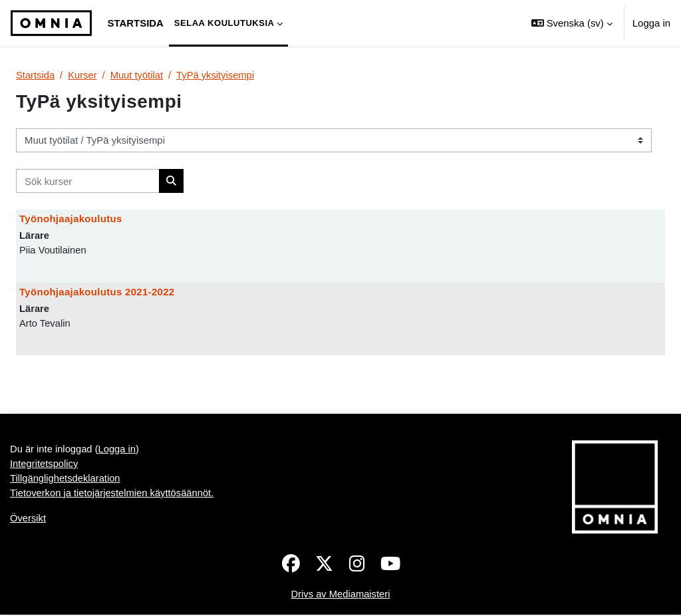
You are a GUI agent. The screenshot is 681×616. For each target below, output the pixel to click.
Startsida (36, 75)
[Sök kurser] (88, 181)
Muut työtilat (138, 75)
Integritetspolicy (45, 465)
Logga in (651, 23)
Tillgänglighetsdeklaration (66, 479)
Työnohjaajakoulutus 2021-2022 (97, 292)
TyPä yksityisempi (217, 75)
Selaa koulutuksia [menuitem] (224, 23)
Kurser (83, 75)
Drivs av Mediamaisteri (341, 595)
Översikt (28, 520)
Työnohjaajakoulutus (71, 219)
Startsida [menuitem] (136, 23)
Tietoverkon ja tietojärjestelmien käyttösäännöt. (113, 495)
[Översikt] (51, 23)
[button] (572, 23)
